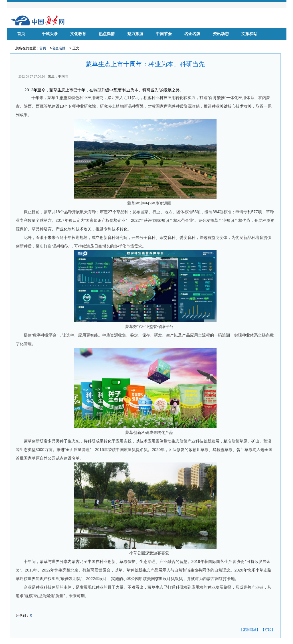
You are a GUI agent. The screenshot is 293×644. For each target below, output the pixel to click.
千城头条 (50, 34)
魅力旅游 (135, 34)
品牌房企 (107, 42)
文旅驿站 (249, 34)
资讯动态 (221, 34)
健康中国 (78, 42)
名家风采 (50, 42)
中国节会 (164, 34)
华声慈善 (21, 42)
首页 (21, 34)
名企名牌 (192, 34)
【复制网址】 (250, 630)
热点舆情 (107, 34)
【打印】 (268, 630)
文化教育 (78, 34)
